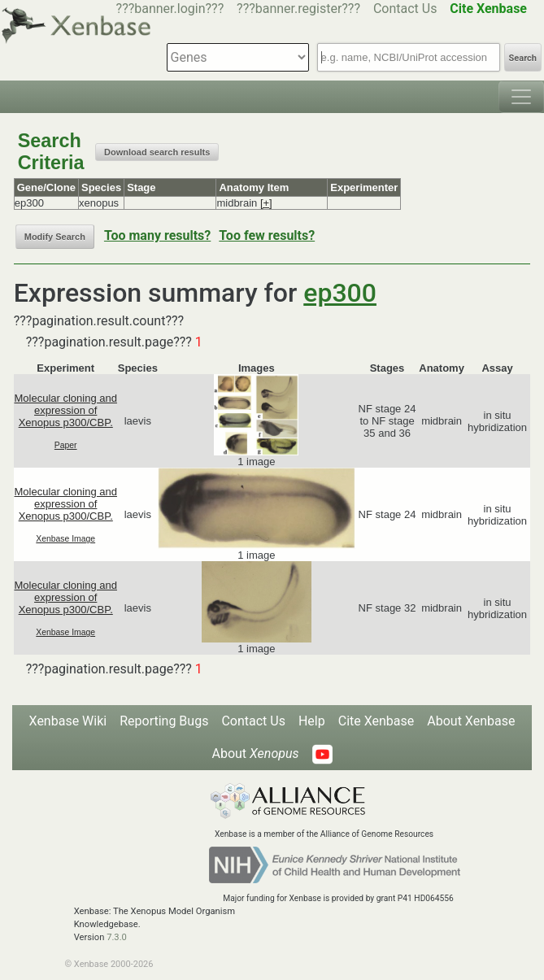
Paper (66, 445)
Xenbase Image (65, 539)
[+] (266, 203)
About (255, 754)
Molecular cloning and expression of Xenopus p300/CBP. (65, 410)
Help (312, 721)
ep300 (340, 293)
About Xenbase (471, 721)
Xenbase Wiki (68, 721)
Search (523, 58)
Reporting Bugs (164, 721)
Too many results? (157, 235)
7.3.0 (117, 937)
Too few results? (267, 235)
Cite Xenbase (376, 721)
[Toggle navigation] (521, 97)
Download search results (157, 152)
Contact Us (405, 9)
